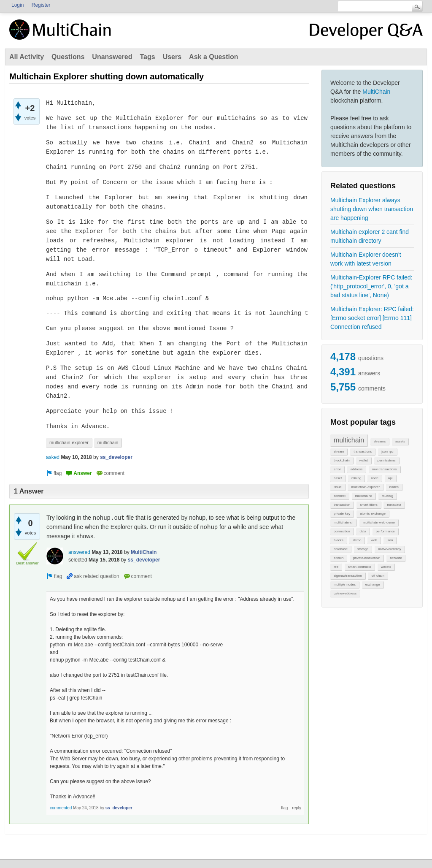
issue (338, 487)
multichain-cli (343, 522)
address (356, 469)
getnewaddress (345, 593)
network (396, 558)
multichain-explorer (365, 487)
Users (172, 57)
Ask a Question (213, 57)
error (337, 469)
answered (79, 552)
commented (61, 808)
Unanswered (112, 57)
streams (380, 441)
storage (363, 549)
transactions (363, 452)
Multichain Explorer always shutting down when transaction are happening (372, 209)
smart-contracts (360, 567)
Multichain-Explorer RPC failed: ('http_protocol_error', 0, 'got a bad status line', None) (371, 286)
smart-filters (369, 505)
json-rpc (387, 452)
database (341, 549)
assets (400, 441)
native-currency (390, 549)
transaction (342, 505)
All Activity (27, 57)
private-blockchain (367, 558)
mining (356, 478)
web (374, 540)
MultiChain (376, 92)
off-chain (378, 576)
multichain (349, 440)
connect (340, 496)
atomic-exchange (373, 514)
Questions (68, 57)
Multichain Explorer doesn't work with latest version (366, 259)
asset (338, 478)
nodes (394, 487)
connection (342, 531)
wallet (364, 460)
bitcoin (339, 558)
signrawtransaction (348, 576)
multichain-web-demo (379, 522)
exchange (373, 585)
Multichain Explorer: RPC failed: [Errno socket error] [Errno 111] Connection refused (372, 318)
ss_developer (116, 457)
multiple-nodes (345, 585)
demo (357, 540)
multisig (387, 496)
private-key (342, 514)
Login (18, 5)
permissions (387, 460)
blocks (339, 540)
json (390, 540)
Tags (147, 57)
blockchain (342, 460)
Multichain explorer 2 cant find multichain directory (370, 236)
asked (53, 457)
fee (336, 567)
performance (385, 531)
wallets (386, 567)
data (363, 531)
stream (339, 452)
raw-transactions (385, 469)
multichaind (364, 496)
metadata (394, 505)
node (375, 478)
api (390, 478)
